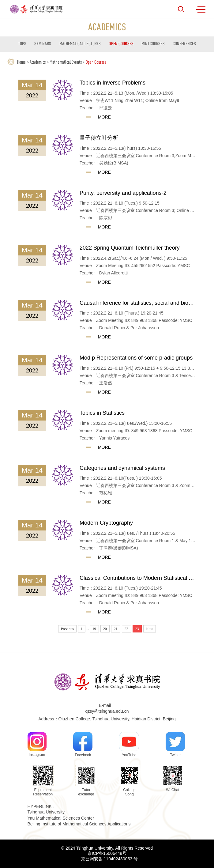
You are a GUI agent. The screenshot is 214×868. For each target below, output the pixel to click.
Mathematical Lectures (80, 43)
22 (126, 629)
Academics (38, 62)
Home (22, 62)
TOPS (22, 43)
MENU (201, 9)
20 (105, 629)
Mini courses (153, 43)
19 (94, 629)
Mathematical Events (66, 62)
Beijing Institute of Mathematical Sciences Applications (79, 824)
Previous (67, 629)
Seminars (43, 43)
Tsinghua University (46, 812)
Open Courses (121, 43)
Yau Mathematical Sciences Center (61, 818)
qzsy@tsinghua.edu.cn (107, 711)
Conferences (184, 43)
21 (116, 629)
